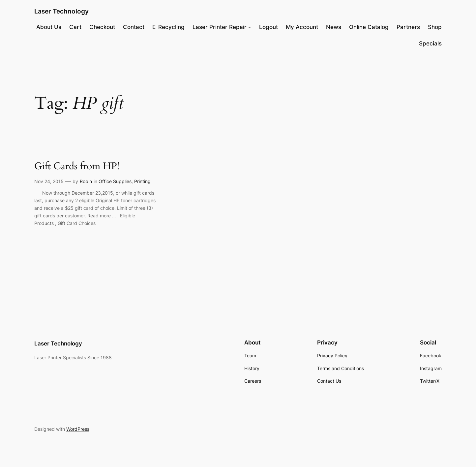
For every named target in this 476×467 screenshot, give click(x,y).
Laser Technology (61, 11)
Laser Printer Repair (220, 27)
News (334, 27)
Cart (75, 27)
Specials (430, 43)
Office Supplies (115, 181)
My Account (302, 27)
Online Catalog (369, 27)
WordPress (78, 429)
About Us (49, 27)
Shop (435, 27)
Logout (268, 27)
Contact (134, 27)
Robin (86, 181)
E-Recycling (168, 27)
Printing (142, 181)
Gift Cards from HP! (77, 167)
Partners (408, 27)
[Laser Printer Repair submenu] (250, 27)
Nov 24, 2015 (49, 181)
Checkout (102, 27)
